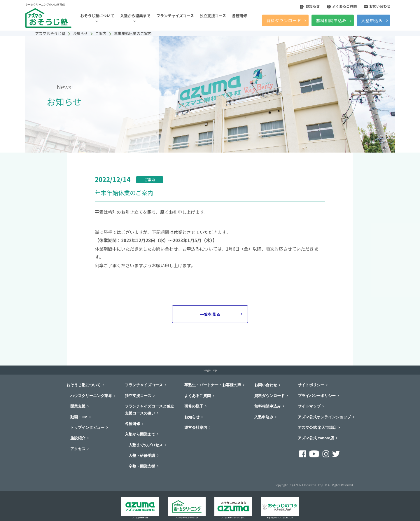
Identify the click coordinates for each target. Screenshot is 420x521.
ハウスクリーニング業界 (91, 396)
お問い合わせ (377, 6)
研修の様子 (194, 406)
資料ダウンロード (284, 20)
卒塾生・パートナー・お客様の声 (213, 385)
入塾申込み (372, 20)
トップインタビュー (87, 428)
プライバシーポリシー (317, 396)
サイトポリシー (311, 385)
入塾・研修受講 (142, 456)
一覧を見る (210, 314)
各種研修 (239, 16)
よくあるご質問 (342, 6)
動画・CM (79, 417)
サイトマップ (309, 406)
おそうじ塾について (97, 16)
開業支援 (78, 406)
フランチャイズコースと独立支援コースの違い (149, 410)
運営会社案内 (196, 428)
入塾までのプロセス (146, 445)
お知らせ (310, 6)
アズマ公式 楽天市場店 (317, 428)
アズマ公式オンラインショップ (324, 417)
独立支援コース (213, 16)
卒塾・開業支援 (142, 466)
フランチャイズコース (175, 16)
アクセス (78, 449)
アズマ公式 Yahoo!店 (316, 438)
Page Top (210, 370)
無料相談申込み (331, 20)
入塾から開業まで (135, 16)
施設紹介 (78, 438)
